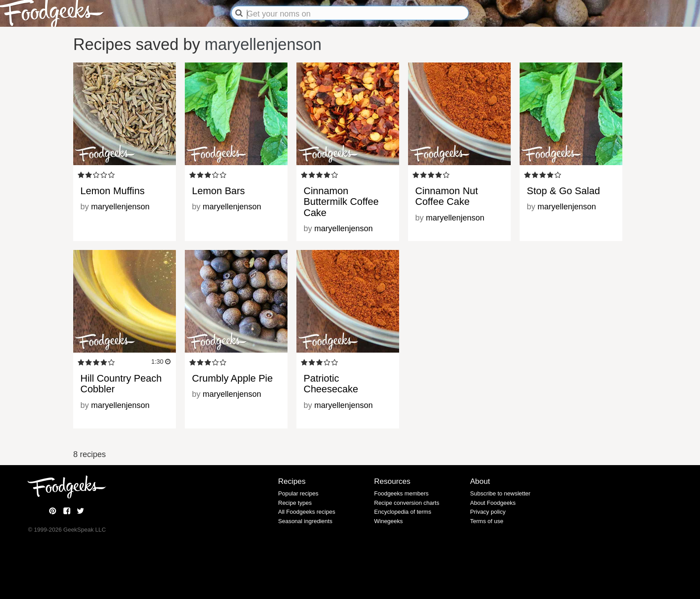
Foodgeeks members (401, 493)
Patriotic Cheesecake (331, 384)
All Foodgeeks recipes (307, 512)
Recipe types (295, 503)
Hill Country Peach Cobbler (121, 384)
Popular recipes (298, 493)
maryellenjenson (263, 44)
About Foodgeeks (493, 503)
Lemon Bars (219, 191)
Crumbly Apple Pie (232, 378)
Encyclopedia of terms (403, 512)
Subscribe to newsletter (500, 493)
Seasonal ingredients (305, 521)
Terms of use (487, 521)
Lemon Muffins (112, 191)
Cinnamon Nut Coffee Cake (447, 196)
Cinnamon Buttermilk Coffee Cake (341, 202)
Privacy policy (488, 512)
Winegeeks (388, 521)
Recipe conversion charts (407, 503)
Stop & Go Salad (563, 191)
